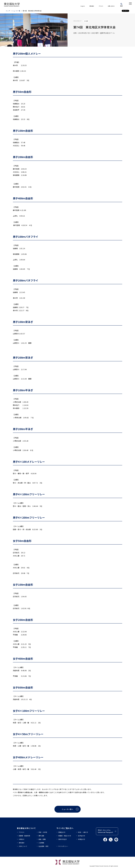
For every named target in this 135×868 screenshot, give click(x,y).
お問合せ (22, 839)
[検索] (121, 4)
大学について (23, 846)
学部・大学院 (43, 832)
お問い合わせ (111, 6)
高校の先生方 (63, 839)
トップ (8, 11)
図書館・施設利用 (24, 836)
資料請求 (92, 6)
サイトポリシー (63, 846)
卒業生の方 (82, 839)
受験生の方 (62, 832)
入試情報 (41, 843)
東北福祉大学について (26, 828)
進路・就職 (42, 839)
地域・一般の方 (83, 832)
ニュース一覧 (16, 11)
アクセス (101, 6)
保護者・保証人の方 (65, 836)
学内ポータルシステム (105, 831)
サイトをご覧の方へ (65, 828)
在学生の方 (82, 836)
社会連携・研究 (43, 846)
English (83, 6)
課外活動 (41, 836)
